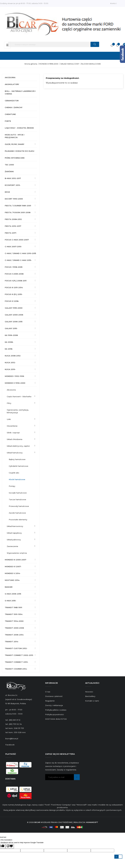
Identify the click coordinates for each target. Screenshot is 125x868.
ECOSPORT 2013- (13, 185)
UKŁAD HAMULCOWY (15, 453)
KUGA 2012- (10, 363)
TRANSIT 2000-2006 (14, 628)
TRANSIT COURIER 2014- (16, 669)
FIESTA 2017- (11, 233)
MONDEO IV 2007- (13, 566)
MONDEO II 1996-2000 (15, 383)
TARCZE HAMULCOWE (17, 499)
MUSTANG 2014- (12, 580)
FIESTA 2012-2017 (13, 226)
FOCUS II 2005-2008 (14, 274)
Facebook (10, 745)
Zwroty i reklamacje (54, 705)
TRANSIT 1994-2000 (14, 621)
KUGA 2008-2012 (13, 356)
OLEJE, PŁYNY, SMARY (15, 144)
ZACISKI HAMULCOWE (17, 513)
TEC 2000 (9, 165)
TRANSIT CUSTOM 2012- (16, 648)
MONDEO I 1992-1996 (14, 376)
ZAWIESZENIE (12, 546)
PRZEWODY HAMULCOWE (19, 506)
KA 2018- (9, 349)
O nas (48, 692)
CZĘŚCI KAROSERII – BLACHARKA (19, 396)
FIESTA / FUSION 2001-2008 (18, 212)
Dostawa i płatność (54, 696)
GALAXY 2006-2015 (14, 322)
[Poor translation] (10, 846)
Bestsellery (90, 696)
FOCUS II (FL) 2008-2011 (16, 281)
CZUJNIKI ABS (14, 473)
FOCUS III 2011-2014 (14, 287)
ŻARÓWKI (9, 171)
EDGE (7, 192)
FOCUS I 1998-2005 (14, 267)
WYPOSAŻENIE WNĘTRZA (17, 553)
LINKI (9, 419)
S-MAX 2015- (11, 601)
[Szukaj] (54, 44)
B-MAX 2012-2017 (13, 178)
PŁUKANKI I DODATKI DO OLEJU (20, 151)
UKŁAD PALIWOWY (14, 540)
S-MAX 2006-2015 (13, 594)
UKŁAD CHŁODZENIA (15, 439)
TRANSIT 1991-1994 (14, 614)
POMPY (12, 486)
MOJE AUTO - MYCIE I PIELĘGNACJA (15, 136)
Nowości (89, 692)
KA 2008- (9, 342)
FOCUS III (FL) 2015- (14, 294)
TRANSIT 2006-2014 (14, 635)
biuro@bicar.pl (12, 739)
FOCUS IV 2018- (12, 301)
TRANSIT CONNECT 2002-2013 (19, 655)
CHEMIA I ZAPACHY (14, 107)
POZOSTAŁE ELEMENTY (18, 520)
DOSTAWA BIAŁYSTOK (56, 719)
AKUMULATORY (12, 84)
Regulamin (50, 701)
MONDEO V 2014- (13, 573)
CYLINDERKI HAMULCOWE (19, 466)
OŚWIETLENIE (12, 426)
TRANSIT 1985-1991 (13, 607)
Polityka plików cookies (56, 710)
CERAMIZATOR (12, 101)
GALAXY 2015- (11, 328)
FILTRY (9, 403)
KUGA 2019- (10, 369)
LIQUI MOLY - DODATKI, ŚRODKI (19, 128)
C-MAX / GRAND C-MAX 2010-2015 (20, 253)
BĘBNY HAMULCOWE (17, 459)
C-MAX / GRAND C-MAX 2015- (18, 260)
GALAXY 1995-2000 (14, 308)
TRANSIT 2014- (12, 642)
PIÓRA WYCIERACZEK (15, 158)
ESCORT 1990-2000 (14, 199)
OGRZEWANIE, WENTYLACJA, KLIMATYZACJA (18, 411)
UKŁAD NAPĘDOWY (14, 533)
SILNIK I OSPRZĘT (13, 433)
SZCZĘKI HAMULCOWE (18, 493)
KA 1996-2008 (11, 335)
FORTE (8, 121)
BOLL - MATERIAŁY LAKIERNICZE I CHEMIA (20, 92)
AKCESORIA (10, 77)
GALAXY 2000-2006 (14, 315)
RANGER (9, 587)
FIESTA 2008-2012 (13, 219)
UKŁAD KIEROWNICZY (15, 526)
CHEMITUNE (10, 114)
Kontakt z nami (92, 701)
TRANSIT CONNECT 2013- (17, 662)
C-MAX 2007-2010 (13, 247)
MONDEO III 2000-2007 (16, 560)
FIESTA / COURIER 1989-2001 (18, 206)
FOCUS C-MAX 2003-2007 (17, 240)
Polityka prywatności (55, 714)
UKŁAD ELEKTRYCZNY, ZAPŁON (18, 446)
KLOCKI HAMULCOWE (17, 479)
